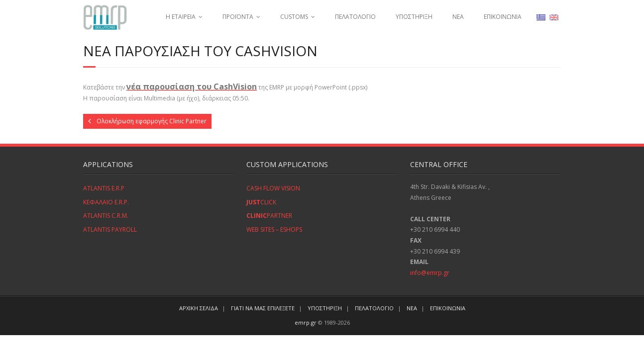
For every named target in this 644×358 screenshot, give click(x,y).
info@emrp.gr (430, 273)
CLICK (261, 202)
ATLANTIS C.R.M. (106, 216)
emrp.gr (306, 322)
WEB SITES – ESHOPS (274, 229)
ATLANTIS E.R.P (104, 188)
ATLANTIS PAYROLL (110, 229)
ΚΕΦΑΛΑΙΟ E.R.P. (106, 202)
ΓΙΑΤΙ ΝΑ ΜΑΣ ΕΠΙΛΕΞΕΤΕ (263, 308)
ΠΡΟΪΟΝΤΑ (238, 17)
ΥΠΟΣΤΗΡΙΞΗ (414, 17)
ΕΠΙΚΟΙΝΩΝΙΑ (503, 17)
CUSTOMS (294, 17)
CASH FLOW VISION (273, 188)
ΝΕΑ (458, 17)
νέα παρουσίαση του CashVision (192, 87)
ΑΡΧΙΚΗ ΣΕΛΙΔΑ (199, 308)
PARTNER (269, 216)
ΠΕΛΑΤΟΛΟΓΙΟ (355, 17)
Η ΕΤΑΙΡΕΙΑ (181, 17)
